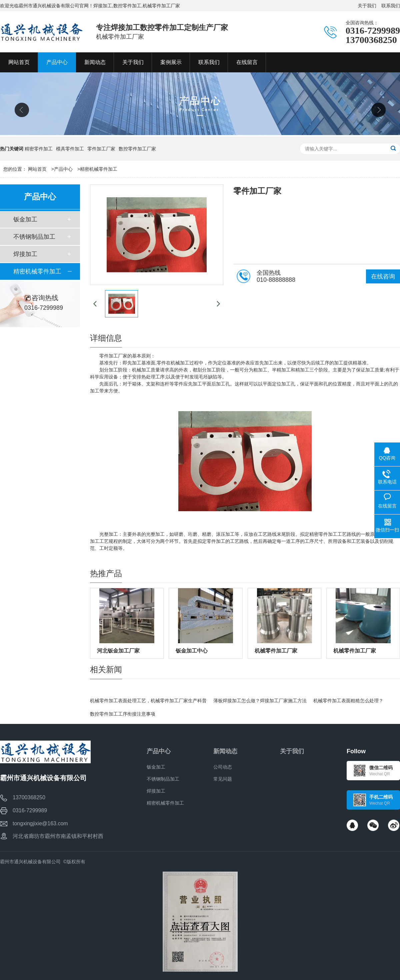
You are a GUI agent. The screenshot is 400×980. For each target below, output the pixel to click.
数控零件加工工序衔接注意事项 (123, 714)
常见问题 (223, 779)
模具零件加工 (70, 149)
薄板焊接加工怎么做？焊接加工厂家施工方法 (260, 701)
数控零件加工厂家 (137, 149)
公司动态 (223, 767)
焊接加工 (25, 254)
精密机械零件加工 (99, 169)
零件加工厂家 (101, 149)
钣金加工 (25, 219)
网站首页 (37, 169)
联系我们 (391, 6)
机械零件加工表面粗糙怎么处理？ (348, 701)
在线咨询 (383, 276)
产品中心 (63, 169)
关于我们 (367, 6)
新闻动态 (225, 751)
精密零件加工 (39, 149)
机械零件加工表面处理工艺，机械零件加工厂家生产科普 (148, 701)
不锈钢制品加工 (34, 237)
